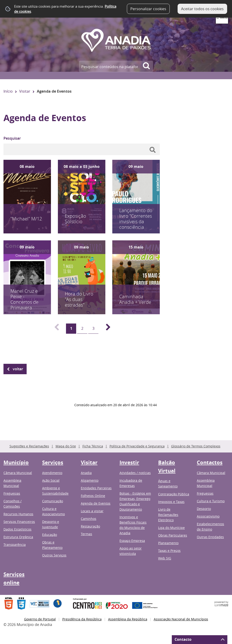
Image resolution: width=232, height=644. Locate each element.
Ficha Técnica (93, 446)
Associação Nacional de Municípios (181, 619)
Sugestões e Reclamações (29, 446)
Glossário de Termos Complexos (196, 446)
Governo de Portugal (40, 619)
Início (8, 91)
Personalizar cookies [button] (148, 9)
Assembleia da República (128, 619)
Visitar (25, 91)
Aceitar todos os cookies (202, 9)
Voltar (18, 369)
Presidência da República (82, 619)
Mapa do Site (66, 446)
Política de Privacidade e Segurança (137, 446)
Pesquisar (12, 138)
